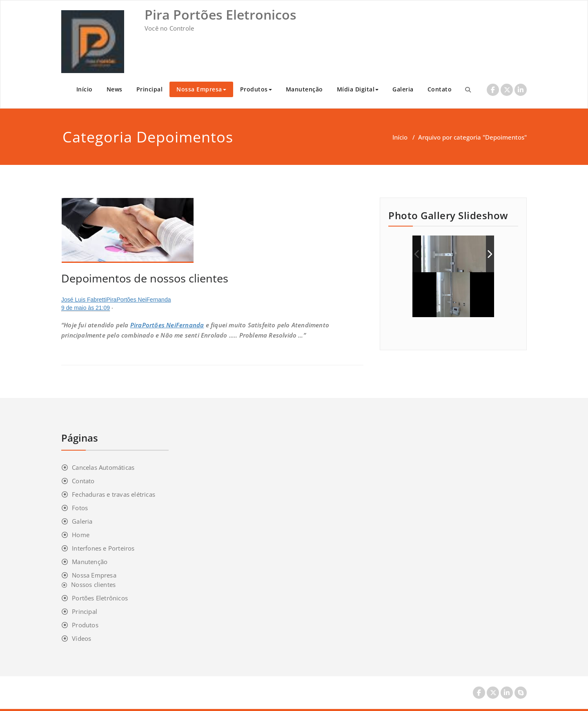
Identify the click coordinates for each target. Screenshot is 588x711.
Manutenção (304, 89)
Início (85, 89)
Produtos (256, 89)
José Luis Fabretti (84, 300)
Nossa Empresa (201, 89)
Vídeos (81, 638)
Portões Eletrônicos (100, 598)
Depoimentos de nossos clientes (145, 278)
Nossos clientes (93, 584)
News (115, 89)
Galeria (403, 89)
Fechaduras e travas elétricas (114, 494)
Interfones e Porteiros (103, 548)
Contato (440, 89)
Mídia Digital (358, 89)
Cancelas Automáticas (103, 467)
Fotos (80, 508)
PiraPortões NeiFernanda (139, 300)
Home (81, 535)
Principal (150, 89)
